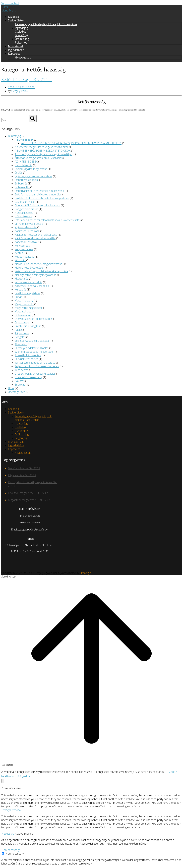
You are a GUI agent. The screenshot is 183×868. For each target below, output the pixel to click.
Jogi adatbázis (16, 50)
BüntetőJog (21, 35)
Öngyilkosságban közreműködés (34, 319)
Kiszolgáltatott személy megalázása (35, 275)
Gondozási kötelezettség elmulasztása (37, 205)
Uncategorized (17, 392)
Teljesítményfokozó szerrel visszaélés (37, 366)
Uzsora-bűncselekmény (28, 377)
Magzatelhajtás (24, 311)
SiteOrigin (85, 573)
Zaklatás (20, 381)
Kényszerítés (22, 246)
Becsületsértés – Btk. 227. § (24, 468)
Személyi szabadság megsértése (34, 352)
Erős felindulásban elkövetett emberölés (38, 194)
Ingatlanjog (21, 28)
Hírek (11, 388)
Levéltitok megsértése (28, 293)
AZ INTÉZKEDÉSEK (26, 162)
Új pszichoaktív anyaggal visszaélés (35, 374)
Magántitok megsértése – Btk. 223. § (29, 500)
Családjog (21, 32)
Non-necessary (10, 850)
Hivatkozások (23, 58)
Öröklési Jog (22, 39)
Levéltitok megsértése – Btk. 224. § (28, 493)
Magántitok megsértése (29, 308)
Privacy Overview (11, 810)
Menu (9, 10)
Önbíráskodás (23, 315)
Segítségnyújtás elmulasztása (32, 341)
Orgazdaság (22, 322)
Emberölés (21, 183)
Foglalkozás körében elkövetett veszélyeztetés (42, 198)
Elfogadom (24, 776)
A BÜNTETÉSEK (24, 140)
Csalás (19, 173)
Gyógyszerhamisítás (26, 209)
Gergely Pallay (20, 91)
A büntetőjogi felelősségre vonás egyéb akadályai (43, 154)
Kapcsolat (14, 54)
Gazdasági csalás (25, 202)
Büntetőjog (14, 136)
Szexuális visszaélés (26, 359)
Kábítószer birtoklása (27, 231)
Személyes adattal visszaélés (32, 348)
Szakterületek (16, 20)
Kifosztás (20, 260)
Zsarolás (20, 385)
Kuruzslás (20, 289)
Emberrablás (22, 187)
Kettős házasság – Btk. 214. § (27, 79)
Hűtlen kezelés (23, 216)
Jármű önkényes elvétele (29, 224)
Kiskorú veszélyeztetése (29, 268)
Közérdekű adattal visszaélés (32, 286)
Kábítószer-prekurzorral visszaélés (35, 238)
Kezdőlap (13, 17)
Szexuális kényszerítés (28, 355)
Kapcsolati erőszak (26, 242)
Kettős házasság (24, 257)
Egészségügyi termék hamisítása (33, 176)
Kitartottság (22, 279)
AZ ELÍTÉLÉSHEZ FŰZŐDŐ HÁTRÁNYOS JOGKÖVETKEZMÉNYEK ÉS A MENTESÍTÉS (71, 143)
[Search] (33, 119)
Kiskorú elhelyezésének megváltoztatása (38, 264)
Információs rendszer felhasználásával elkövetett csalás (48, 220)
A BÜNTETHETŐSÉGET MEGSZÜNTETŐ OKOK (43, 151)
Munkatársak (16, 46)
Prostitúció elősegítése (28, 326)
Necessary (8, 834)
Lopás (18, 297)
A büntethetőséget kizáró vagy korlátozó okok (41, 147)
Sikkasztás (21, 344)
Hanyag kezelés (24, 213)
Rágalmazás (22, 333)
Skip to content (10, 3)
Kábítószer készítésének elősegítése (36, 235)
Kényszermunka (24, 249)
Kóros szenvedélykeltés (29, 282)
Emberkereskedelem (27, 180)
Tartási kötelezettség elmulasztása (35, 363)
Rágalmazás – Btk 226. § (22, 475)
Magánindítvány (24, 300)
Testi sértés (22, 370)
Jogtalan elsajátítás (26, 227)
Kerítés (19, 253)
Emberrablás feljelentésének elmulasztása (39, 191)
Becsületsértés (24, 165)
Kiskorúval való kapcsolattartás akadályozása (41, 271)
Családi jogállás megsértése (31, 169)
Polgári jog (21, 43)
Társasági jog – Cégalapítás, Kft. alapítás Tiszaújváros (46, 24)
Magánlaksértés (24, 304)
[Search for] (15, 120)
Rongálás (20, 337)
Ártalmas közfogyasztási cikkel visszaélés (39, 158)
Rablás (19, 330)
